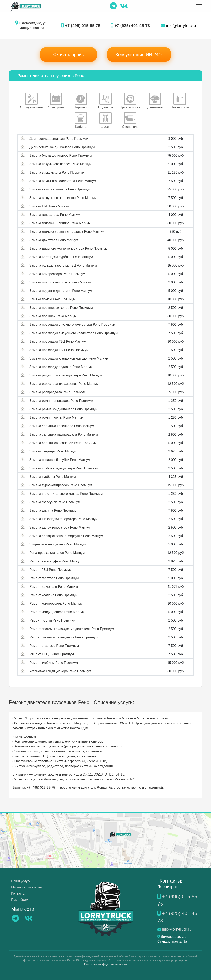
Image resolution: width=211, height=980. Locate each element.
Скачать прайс (68, 55)
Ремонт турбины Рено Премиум (54, 663)
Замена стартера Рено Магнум (53, 451)
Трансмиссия (130, 101)
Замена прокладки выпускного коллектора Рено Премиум (74, 333)
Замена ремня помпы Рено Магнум (56, 418)
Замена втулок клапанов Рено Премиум (60, 189)
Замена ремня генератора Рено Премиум (61, 401)
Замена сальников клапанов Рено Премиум (63, 443)
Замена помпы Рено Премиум (52, 299)
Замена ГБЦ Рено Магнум (49, 206)
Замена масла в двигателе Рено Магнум (60, 282)
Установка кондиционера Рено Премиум (60, 671)
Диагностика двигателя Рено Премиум (59, 139)
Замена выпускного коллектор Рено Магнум (63, 198)
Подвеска (106, 101)
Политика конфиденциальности (106, 964)
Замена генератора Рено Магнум (55, 215)
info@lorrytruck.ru (180, 26)
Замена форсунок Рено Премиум (55, 502)
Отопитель (130, 120)
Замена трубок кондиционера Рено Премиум (64, 468)
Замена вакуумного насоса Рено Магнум (61, 164)
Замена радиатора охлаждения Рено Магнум (64, 384)
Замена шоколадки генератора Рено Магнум (64, 519)
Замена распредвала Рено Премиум (57, 392)
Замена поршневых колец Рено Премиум (61, 308)
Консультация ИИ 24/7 (139, 55)
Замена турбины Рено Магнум (53, 477)
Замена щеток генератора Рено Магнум (60, 527)
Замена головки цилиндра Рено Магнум (60, 223)
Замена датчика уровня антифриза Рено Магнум (67, 232)
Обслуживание (31, 101)
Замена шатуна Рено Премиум (53, 511)
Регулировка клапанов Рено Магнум (57, 553)
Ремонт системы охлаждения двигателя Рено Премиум (72, 629)
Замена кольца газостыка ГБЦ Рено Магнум (63, 265)
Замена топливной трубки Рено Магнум (60, 460)
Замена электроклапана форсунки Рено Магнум (66, 536)
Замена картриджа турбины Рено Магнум (61, 257)
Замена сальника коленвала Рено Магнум (62, 426)
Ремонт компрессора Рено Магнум (56, 603)
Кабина (81, 120)
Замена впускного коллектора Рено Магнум (63, 181)
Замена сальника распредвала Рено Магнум (64, 434)
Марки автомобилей (27, 887)
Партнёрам (20, 900)
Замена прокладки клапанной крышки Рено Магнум (69, 358)
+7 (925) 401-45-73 (130, 26)
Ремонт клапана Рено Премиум (54, 595)
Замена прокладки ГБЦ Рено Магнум (58, 341)
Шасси (105, 120)
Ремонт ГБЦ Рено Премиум (50, 570)
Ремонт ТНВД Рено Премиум (52, 654)
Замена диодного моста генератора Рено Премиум (69, 249)
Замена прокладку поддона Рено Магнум (61, 367)
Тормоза (81, 101)
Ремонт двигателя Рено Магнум (54, 587)
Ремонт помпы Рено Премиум (52, 620)
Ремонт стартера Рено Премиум (54, 646)
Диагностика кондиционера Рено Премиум (62, 147)
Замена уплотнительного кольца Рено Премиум (66, 494)
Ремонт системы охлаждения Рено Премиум (64, 637)
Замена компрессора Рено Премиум (57, 274)
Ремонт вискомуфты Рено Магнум (56, 561)
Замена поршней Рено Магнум (53, 316)
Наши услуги (21, 881)
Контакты (18, 894)
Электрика (56, 101)
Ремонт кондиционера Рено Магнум (57, 612)
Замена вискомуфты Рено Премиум (57, 172)
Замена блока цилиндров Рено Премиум (61, 156)
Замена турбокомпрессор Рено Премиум (61, 485)
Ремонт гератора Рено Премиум (54, 578)
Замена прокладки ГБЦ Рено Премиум (59, 350)
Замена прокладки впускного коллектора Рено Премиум (72, 325)
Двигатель (155, 101)
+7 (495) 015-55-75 (81, 26)
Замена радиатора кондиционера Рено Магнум (66, 375)
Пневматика (180, 101)
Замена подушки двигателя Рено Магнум (61, 291)
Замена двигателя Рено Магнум (54, 240)
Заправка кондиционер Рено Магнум (57, 544)
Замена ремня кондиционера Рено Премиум (64, 409)
